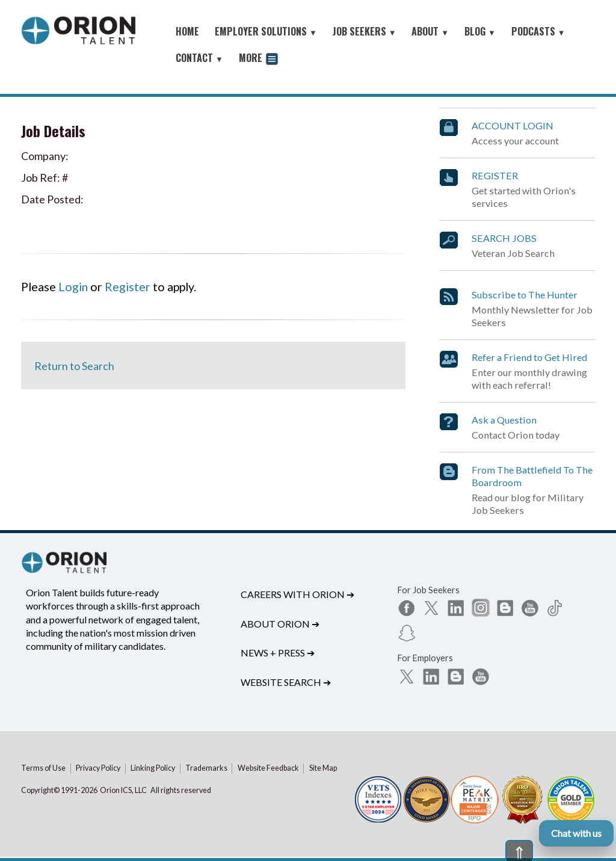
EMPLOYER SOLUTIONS (266, 31)
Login (73, 286)
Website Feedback (268, 768)
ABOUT (430, 31)
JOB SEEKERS (365, 31)
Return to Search (74, 366)
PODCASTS (538, 31)
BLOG (480, 31)
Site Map (323, 768)
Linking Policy (153, 768)
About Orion (280, 624)
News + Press (278, 653)
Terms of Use (43, 768)
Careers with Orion (297, 594)
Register (128, 286)
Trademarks (206, 768)
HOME (187, 31)
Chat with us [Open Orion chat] (576, 833)
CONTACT (199, 58)
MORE (258, 59)
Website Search (286, 682)
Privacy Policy (98, 768)
